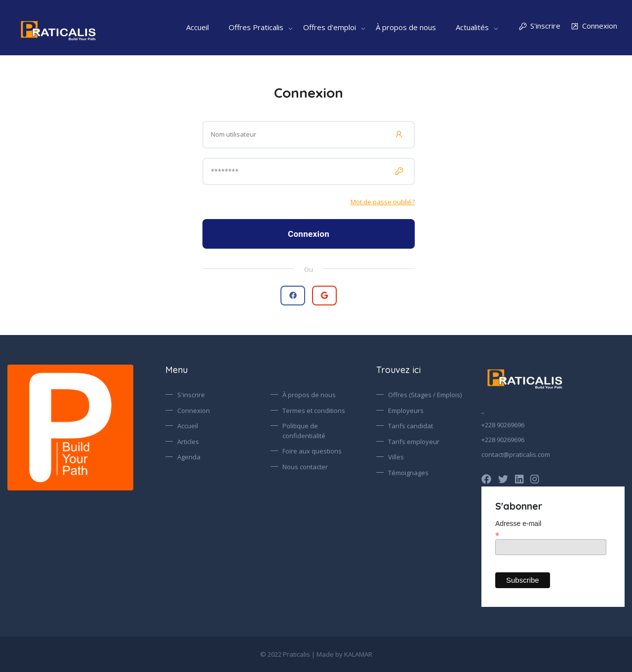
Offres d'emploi (330, 27)
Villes (396, 457)
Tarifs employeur (414, 442)
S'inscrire (539, 26)
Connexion (594, 26)
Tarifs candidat (411, 426)
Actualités (472, 27)
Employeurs (406, 411)
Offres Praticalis (256, 27)
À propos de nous (406, 27)
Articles (188, 442)
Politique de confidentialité (304, 431)
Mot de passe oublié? (383, 202)
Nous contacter (305, 467)
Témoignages (408, 473)
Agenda (189, 457)
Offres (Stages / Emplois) (425, 395)
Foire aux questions (312, 451)
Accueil (197, 27)
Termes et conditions (314, 411)
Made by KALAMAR (344, 654)
